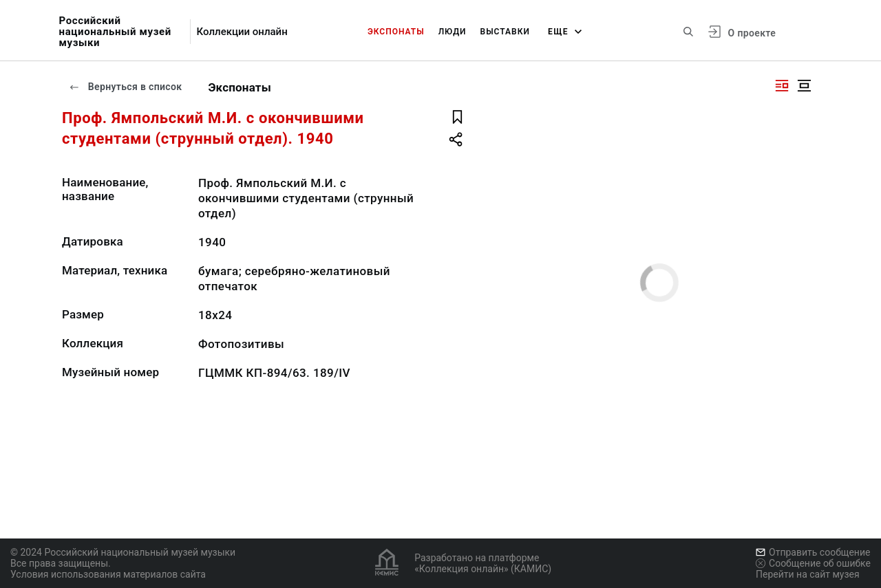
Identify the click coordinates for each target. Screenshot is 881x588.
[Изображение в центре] (804, 86)
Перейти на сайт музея (808, 574)
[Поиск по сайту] (688, 32)
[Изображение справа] (782, 86)
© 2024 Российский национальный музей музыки (123, 552)
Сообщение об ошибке (813, 563)
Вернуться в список (125, 87)
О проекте (752, 33)
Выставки (505, 32)
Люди (453, 32)
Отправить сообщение (813, 552)
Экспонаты (396, 32)
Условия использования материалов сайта (108, 574)
